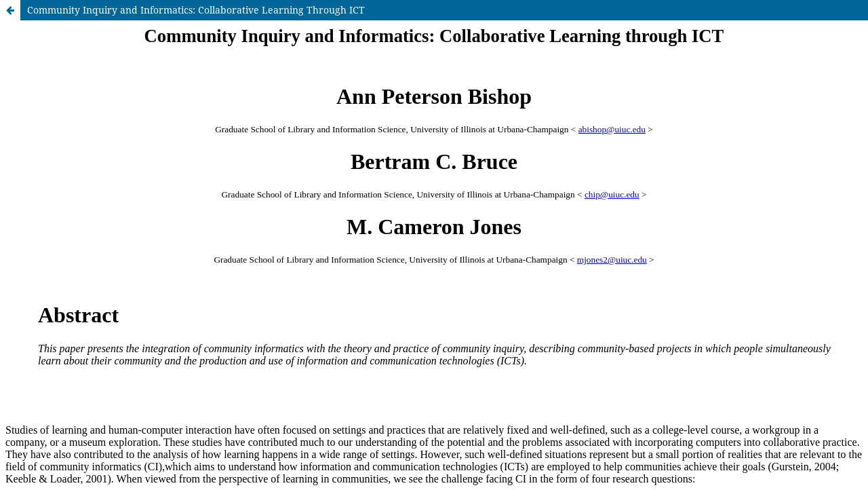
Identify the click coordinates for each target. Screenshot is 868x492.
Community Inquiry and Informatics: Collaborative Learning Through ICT (196, 10)
